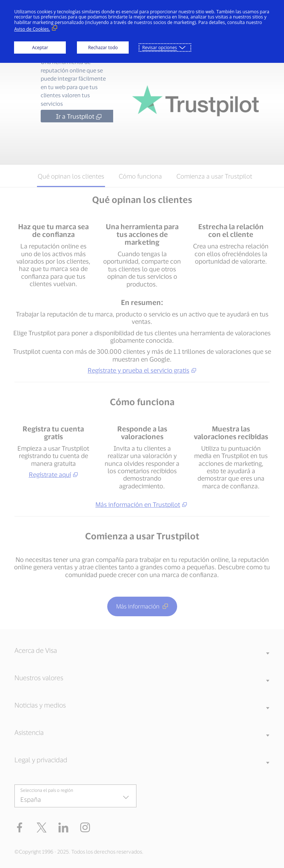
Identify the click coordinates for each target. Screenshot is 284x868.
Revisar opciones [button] (159, 48)
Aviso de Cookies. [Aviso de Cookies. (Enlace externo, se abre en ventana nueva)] (32, 29)
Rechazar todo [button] (103, 48)
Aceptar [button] (40, 48)
